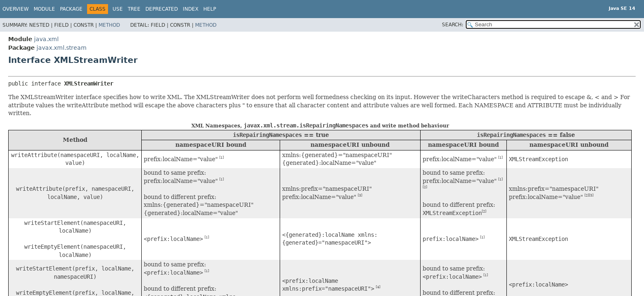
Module (44, 9)
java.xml (46, 39)
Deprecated (162, 9)
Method (109, 25)
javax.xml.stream (62, 48)
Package (71, 9)
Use (118, 9)
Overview (16, 9)
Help (210, 9)
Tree (134, 9)
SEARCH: (453, 25)
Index (191, 9)
